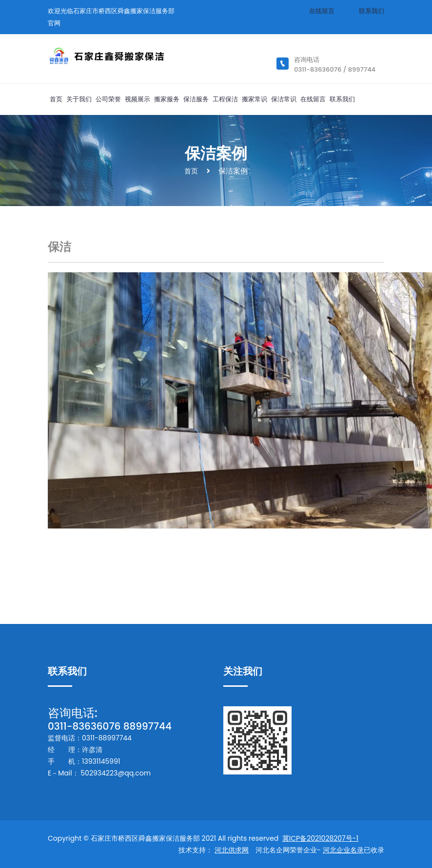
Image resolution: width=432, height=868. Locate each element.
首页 (56, 99)
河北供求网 (232, 850)
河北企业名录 (343, 850)
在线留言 (322, 11)
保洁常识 (284, 99)
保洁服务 (196, 99)
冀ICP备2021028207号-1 (320, 838)
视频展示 (137, 99)
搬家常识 (255, 99)
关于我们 (79, 99)
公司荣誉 (108, 99)
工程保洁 (225, 99)
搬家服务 (167, 99)
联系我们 (372, 11)
